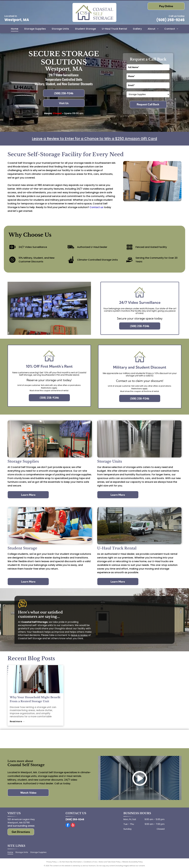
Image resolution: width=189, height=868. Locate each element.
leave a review (79, 635)
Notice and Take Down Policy (110, 862)
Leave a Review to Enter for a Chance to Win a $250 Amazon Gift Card (94, 139)
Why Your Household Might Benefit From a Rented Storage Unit (35, 699)
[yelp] (73, 825)
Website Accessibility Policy (132, 862)
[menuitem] (15, 29)
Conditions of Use (90, 862)
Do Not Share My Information (71, 862)
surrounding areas (24, 826)
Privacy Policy (51, 862)
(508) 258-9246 (170, 20)
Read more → (17, 721)
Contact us (96, 207)
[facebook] (68, 825)
